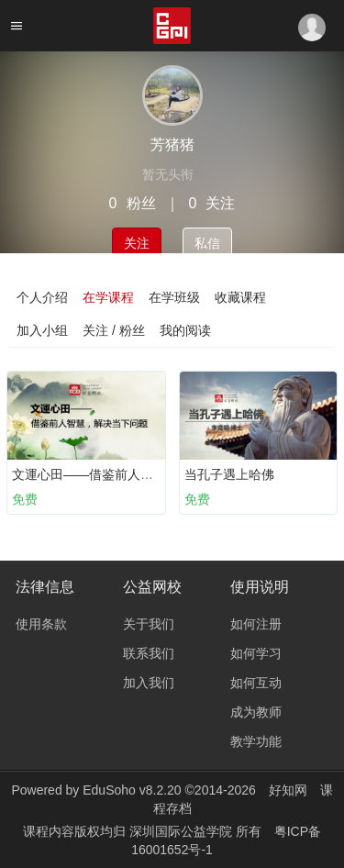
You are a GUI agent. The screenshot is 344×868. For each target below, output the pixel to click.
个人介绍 (42, 297)
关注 (137, 243)
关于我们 (149, 624)
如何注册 (256, 624)
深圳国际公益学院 (183, 831)
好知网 (288, 790)
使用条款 (41, 624)
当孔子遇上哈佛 (229, 474)
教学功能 (256, 741)
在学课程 (108, 297)
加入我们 (149, 683)
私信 (207, 243)
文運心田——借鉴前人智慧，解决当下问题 (134, 474)
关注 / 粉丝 (114, 330)
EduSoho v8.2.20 (132, 790)
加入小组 (42, 330)
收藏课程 (240, 297)
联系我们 (149, 653)
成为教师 (256, 712)
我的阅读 (185, 330)
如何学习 (256, 653)
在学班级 (174, 297)
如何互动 (256, 683)
